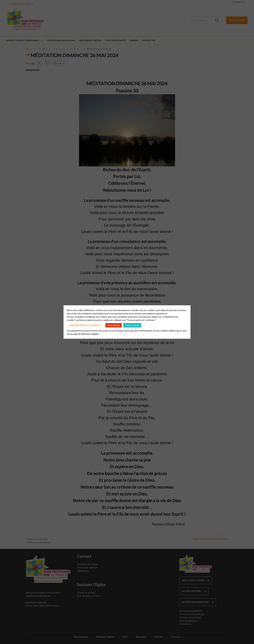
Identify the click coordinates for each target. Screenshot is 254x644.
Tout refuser (114, 325)
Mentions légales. (90, 334)
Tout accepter (132, 325)
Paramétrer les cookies (85, 325)
